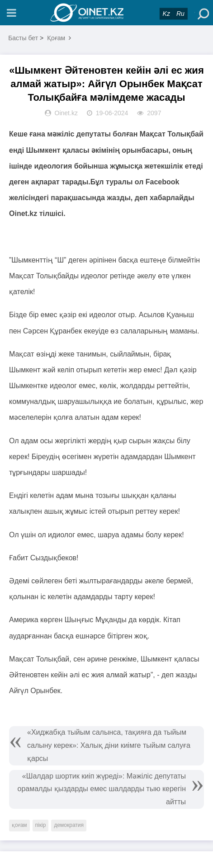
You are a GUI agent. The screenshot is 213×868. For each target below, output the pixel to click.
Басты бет (23, 38)
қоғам (19, 825)
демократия (69, 825)
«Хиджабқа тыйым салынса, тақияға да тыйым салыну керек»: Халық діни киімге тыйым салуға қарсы (109, 745)
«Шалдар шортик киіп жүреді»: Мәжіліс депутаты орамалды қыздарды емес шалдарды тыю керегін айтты (102, 789)
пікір (41, 825)
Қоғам (56, 38)
